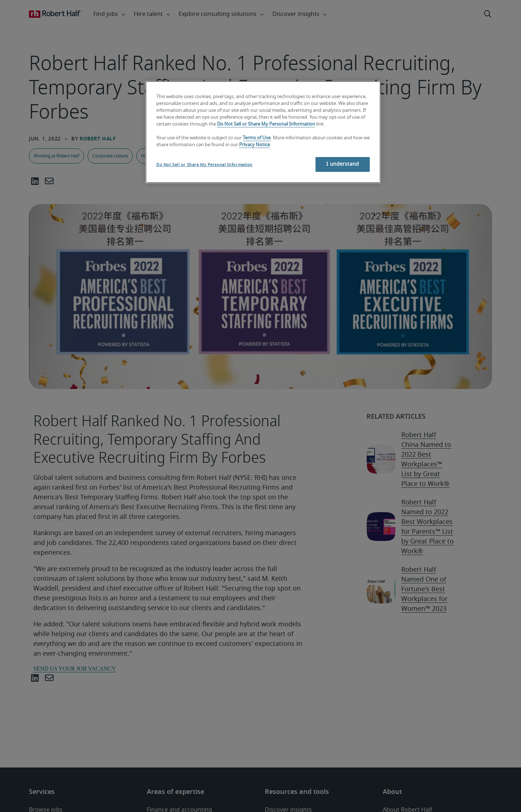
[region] (263, 132)
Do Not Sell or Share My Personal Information (266, 124)
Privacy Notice (255, 145)
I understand (343, 164)
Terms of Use (257, 138)
